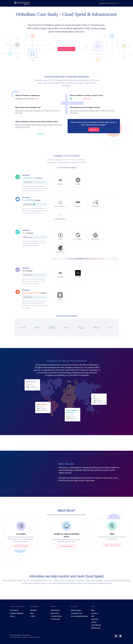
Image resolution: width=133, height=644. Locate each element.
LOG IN (117, 3)
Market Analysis (76, 610)
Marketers (33, 610)
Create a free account (21, 546)
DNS (24, 271)
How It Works (14, 610)
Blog (93, 610)
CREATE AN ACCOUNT (66, 49)
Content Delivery (29, 178)
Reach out (94, 130)
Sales (32, 613)
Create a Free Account (96, 259)
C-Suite (33, 616)
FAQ (93, 616)
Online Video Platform (31, 293)
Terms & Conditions (16, 635)
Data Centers (55, 613)
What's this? (87, 99)
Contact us (95, 613)
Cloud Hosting (28, 200)
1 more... (37, 99)
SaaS (24, 233)
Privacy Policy (26, 635)
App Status (95, 619)
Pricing (12, 616)
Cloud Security (55, 619)
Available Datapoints (17, 613)
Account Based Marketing (79, 616)
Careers (94, 622)
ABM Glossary (96, 628)
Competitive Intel (77, 613)
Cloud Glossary (96, 625)
